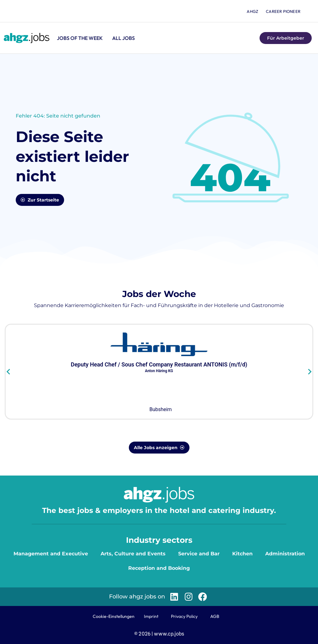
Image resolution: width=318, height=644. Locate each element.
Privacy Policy (184, 616)
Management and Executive (51, 554)
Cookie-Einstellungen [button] (114, 616)
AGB (215, 616)
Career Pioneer (283, 11)
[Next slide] (309, 372)
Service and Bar (199, 554)
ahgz (252, 11)
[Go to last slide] (9, 372)
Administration (285, 554)
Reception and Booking (159, 568)
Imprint (151, 616)
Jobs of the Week (80, 38)
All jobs (123, 38)
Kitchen (242, 554)
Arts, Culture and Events (133, 554)
